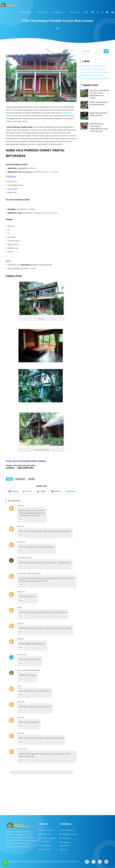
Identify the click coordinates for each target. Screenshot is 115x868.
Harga (96, 73)
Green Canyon (88, 73)
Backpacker (87, 68)
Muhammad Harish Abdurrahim (29, 577)
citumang (96, 68)
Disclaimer (67, 838)
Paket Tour (94, 76)
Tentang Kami (69, 830)
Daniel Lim (22, 594)
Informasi (46, 849)
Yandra (20, 609)
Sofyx (20, 685)
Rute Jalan (91, 79)
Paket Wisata (48, 831)
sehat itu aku (23, 745)
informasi (86, 76)
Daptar (90, 71)
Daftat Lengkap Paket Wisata (47, 840)
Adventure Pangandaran (67, 861)
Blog (65, 850)
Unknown (22, 512)
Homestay (20, 479)
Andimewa (22, 547)
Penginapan (47, 845)
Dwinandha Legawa (25, 562)
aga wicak (22, 700)
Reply (22, 525)
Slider (31, 479)
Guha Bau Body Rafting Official (29, 670)
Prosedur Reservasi (65, 844)
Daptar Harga (98, 71)
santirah (99, 79)
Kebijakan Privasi (70, 834)
